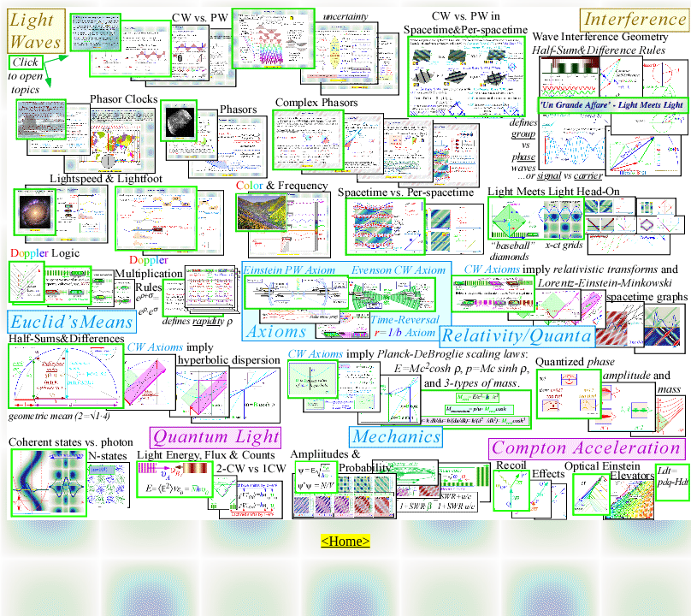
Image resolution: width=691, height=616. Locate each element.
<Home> (345, 541)
